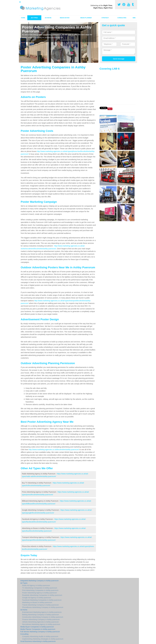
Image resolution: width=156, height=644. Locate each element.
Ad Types (34, 18)
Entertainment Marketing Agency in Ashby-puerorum (42, 612)
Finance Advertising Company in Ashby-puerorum (41, 619)
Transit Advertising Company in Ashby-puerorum (40, 605)
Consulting (122, 18)
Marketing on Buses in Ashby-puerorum (37, 602)
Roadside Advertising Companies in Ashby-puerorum (42, 595)
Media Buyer (65, 18)
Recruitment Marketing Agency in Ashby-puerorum (41, 624)
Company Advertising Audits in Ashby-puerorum (40, 636)
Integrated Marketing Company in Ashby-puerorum (39, 581)
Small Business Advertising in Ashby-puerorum (38, 641)
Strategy (105, 18)
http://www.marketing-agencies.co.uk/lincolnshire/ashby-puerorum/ (54, 450)
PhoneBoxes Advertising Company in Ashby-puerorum (43, 607)
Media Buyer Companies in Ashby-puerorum (37, 627)
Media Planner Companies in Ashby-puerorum (38, 629)
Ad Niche (48, 18)
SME (134, 18)
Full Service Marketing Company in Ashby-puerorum (40, 632)
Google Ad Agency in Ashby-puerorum (37, 598)
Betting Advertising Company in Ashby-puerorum (41, 615)
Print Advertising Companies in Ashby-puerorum (40, 590)
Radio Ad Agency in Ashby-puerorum (36, 585)
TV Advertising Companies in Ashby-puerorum (40, 588)
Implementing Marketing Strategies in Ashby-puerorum (43, 639)
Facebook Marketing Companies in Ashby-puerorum (42, 600)
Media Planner (86, 18)
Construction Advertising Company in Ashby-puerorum (43, 617)
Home (23, 18)
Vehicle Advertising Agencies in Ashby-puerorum (40, 622)
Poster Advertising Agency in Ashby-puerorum (39, 593)
